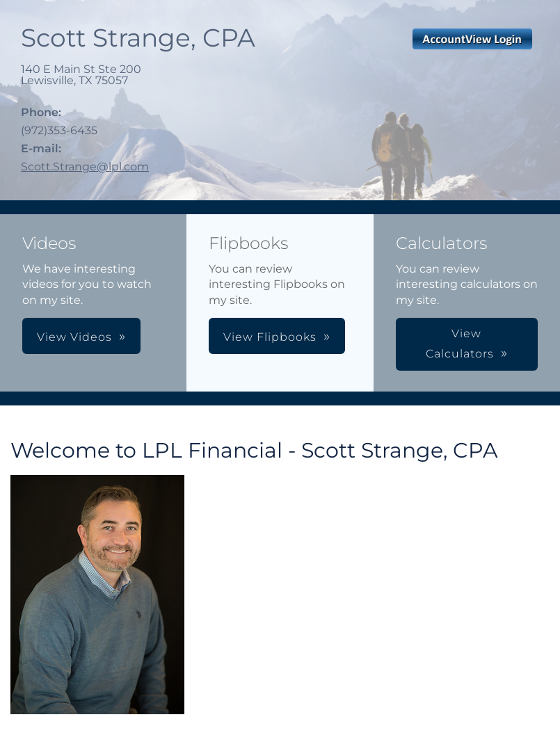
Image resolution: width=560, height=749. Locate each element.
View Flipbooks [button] (270, 337)
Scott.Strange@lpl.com (85, 167)
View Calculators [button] (460, 344)
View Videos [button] (74, 337)
